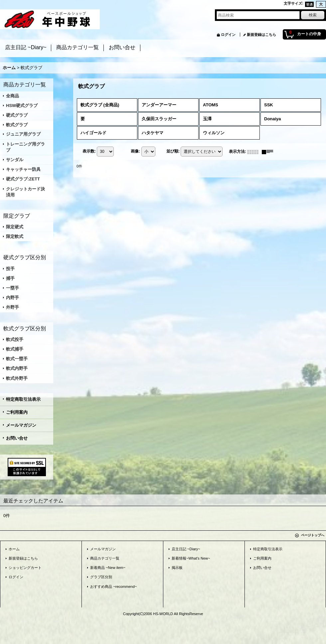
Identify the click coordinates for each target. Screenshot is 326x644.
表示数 (89, 151)
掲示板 (177, 568)
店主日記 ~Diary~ (186, 549)
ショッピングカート (25, 568)
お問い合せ (17, 438)
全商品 (12, 96)
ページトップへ (313, 535)
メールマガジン (21, 425)
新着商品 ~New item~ (108, 568)
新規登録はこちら (261, 35)
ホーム (14, 549)
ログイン (228, 35)
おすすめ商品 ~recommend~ (113, 587)
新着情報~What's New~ (191, 558)
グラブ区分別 (101, 577)
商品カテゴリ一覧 (105, 558)
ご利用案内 (17, 412)
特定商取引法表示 (23, 399)
